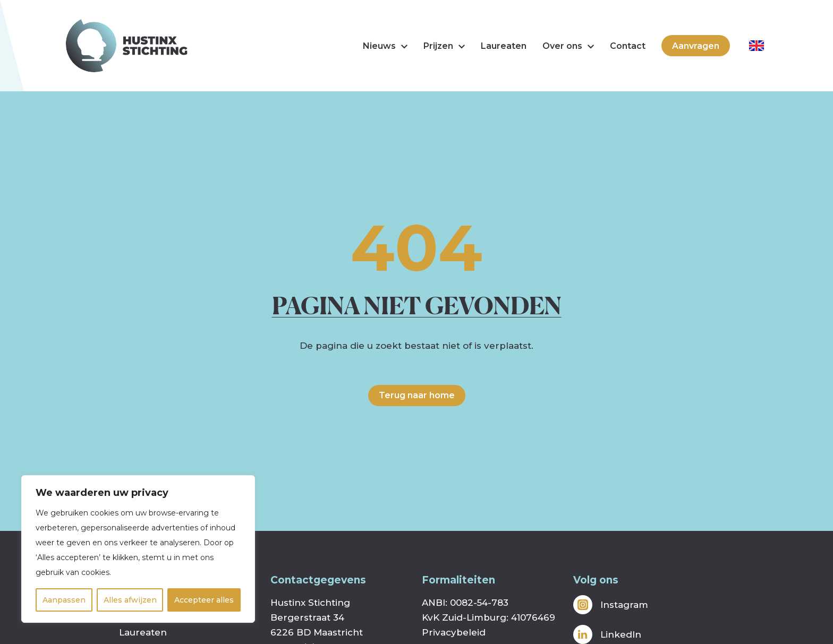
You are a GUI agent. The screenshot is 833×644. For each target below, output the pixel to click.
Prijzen (444, 46)
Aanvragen (696, 46)
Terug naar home (417, 395)
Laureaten (504, 46)
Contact (628, 46)
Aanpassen (64, 600)
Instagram (611, 605)
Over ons (568, 46)
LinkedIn (607, 634)
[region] (138, 549)
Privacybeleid (454, 632)
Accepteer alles (204, 600)
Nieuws (385, 46)
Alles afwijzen (130, 600)
